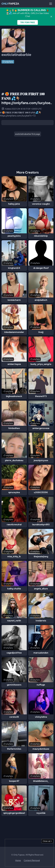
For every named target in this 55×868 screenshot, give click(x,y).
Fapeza (10, 4)
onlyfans (9, 62)
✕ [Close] (51, 17)
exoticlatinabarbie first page (28, 134)
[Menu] (51, 4)
